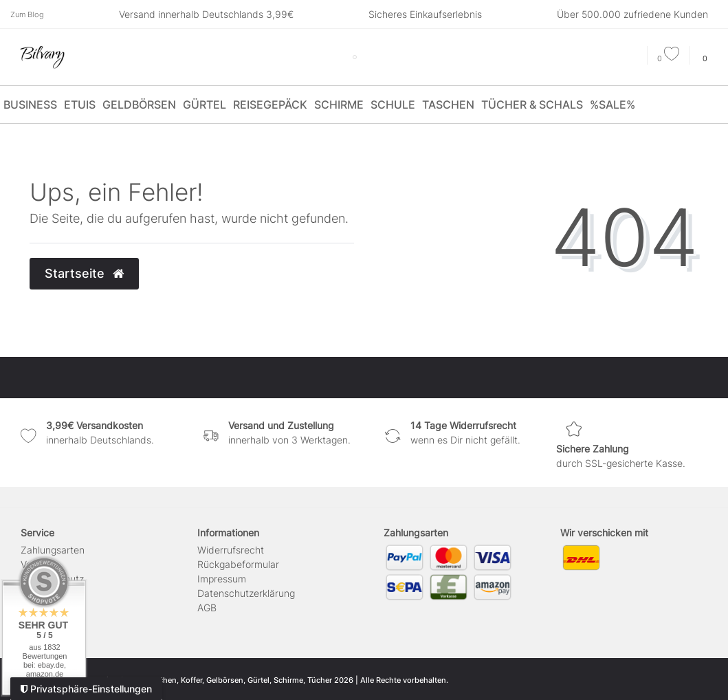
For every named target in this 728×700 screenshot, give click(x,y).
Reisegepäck (270, 105)
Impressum (222, 579)
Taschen (448, 105)
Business (30, 105)
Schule (393, 105)
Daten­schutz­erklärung (246, 593)
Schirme (339, 105)
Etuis (80, 105)
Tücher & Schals (532, 105)
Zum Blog (27, 14)
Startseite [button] (84, 273)
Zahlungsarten (53, 550)
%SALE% (613, 105)
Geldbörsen (139, 105)
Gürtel (205, 105)
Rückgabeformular (238, 564)
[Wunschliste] (668, 58)
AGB (207, 608)
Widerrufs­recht (231, 550)
